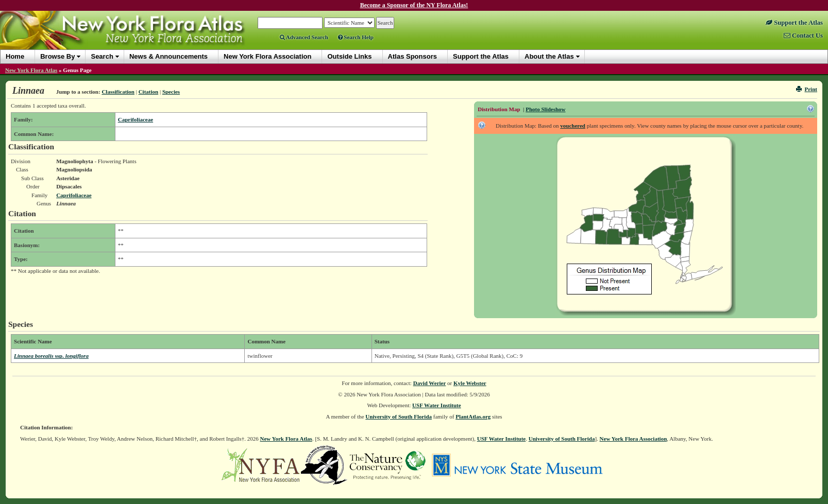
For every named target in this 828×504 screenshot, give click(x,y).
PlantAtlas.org (473, 416)
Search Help (356, 37)
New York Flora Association (633, 439)
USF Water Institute (437, 405)
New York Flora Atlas (31, 70)
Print (807, 89)
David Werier (430, 383)
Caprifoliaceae (136, 119)
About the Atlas (549, 56)
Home (15, 56)
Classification (118, 92)
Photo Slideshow (545, 109)
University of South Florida (399, 416)
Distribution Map (499, 109)
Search (102, 56)
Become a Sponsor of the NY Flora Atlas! (414, 5)
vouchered (573, 126)
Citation (149, 92)
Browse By (57, 56)
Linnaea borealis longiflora (51, 356)
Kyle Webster (470, 383)
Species (171, 92)
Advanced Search (304, 37)
